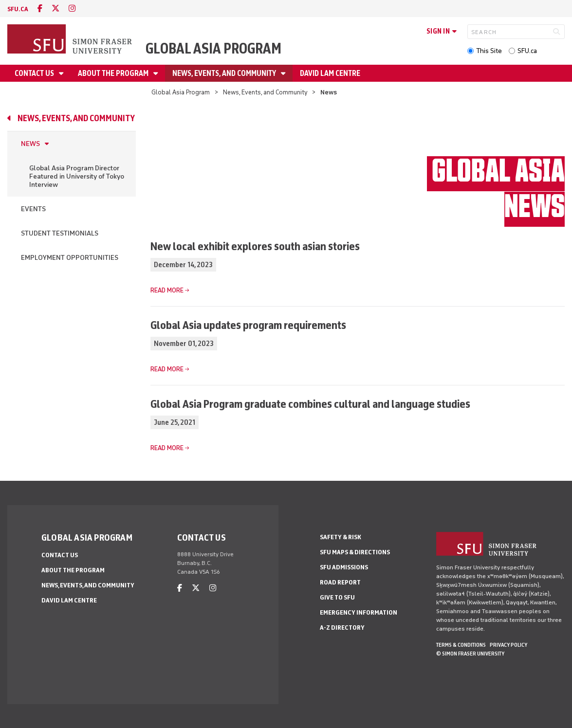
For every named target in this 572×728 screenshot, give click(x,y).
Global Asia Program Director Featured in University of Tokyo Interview (77, 176)
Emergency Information (359, 612)
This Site (489, 51)
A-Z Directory (342, 628)
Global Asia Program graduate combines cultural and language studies (310, 404)
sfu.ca (18, 9)
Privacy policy (508, 645)
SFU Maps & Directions (355, 552)
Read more (167, 290)
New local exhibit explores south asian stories (255, 246)
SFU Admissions (344, 567)
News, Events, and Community (225, 73)
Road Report (340, 582)
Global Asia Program (213, 48)
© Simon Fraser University (470, 654)
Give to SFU (337, 597)
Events (33, 209)
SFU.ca (527, 51)
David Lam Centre (330, 73)
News (30, 144)
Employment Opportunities (70, 258)
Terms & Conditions (461, 645)
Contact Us (35, 73)
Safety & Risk (341, 537)
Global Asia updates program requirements (248, 325)
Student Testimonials (60, 233)
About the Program (114, 73)
